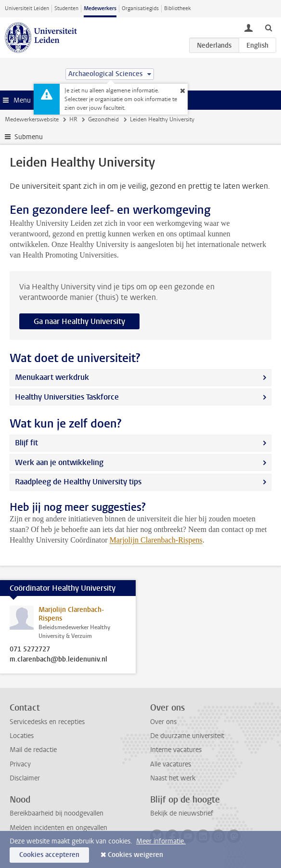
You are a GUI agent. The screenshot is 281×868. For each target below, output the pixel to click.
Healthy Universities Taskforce (67, 397)
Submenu (29, 137)
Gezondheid (103, 119)
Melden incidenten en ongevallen (58, 828)
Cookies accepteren (49, 855)
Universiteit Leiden (27, 8)
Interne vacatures (176, 750)
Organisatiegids (140, 8)
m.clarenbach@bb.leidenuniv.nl (58, 660)
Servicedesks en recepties (47, 722)
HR (73, 119)
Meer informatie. (161, 841)
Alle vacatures (171, 764)
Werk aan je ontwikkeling (59, 462)
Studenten (66, 8)
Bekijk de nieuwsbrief (182, 813)
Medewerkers (100, 8)
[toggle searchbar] (268, 27)
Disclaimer (25, 778)
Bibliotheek (178, 8)
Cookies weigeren (135, 855)
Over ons (163, 722)
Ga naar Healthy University (79, 321)
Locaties (22, 736)
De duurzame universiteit (187, 736)
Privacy (20, 764)
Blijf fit (26, 443)
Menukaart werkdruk (52, 377)
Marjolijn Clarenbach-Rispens (156, 540)
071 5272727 (30, 649)
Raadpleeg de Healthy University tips (78, 482)
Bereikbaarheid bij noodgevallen (57, 813)
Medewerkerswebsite (32, 119)
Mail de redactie (33, 750)
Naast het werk (173, 778)
